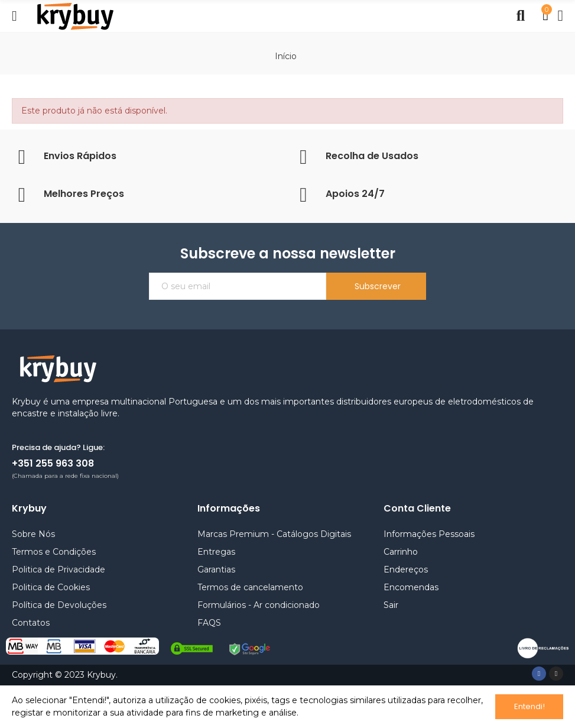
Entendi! (529, 706)
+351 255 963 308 (53, 463)
